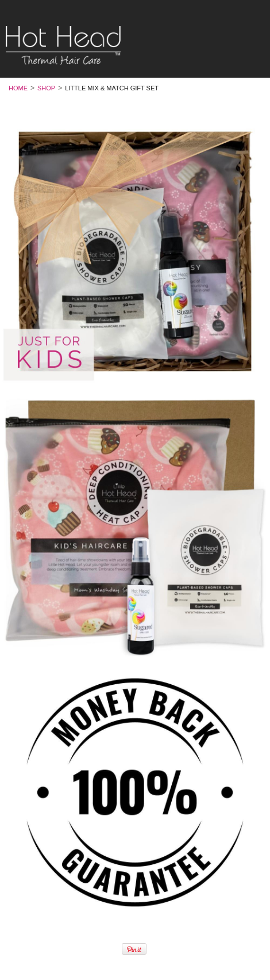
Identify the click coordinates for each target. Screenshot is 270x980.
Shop (46, 88)
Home (18, 88)
